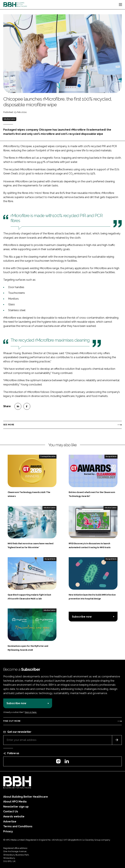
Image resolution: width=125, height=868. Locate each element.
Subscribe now (82, 617)
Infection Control (9, 119)
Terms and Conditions (18, 826)
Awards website (14, 816)
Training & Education (48, 456)
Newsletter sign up (16, 807)
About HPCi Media (15, 802)
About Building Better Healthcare (26, 797)
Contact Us (11, 811)
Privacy (8, 831)
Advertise (10, 822)
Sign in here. (31, 712)
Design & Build (111, 456)
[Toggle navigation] (120, 5)
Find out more (12, 721)
